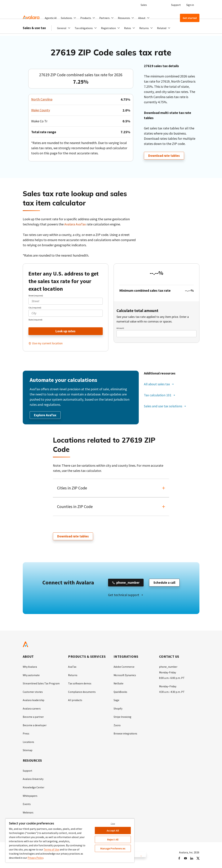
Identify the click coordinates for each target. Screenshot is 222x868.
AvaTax (72, 667)
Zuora (117, 725)
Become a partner (33, 717)
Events (27, 803)
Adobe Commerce (124, 667)
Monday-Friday (168, 673)
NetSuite (119, 684)
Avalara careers (32, 709)
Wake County (41, 110)
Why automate (31, 676)
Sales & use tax (34, 35)
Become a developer (35, 725)
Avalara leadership (34, 700)
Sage (116, 700)
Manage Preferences (113, 848)
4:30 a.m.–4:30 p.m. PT (172, 692)
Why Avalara (30, 667)
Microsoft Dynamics (125, 676)
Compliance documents (82, 692)
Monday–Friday (168, 687)
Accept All (113, 830)
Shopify (118, 709)
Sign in (190, 5)
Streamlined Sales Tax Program (41, 684)
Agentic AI (51, 18)
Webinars (28, 812)
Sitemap (28, 750)
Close (113, 824)
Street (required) (36, 295)
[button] (69, 18)
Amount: (120, 328)
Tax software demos (80, 684)
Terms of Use (51, 849)
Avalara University (33, 779)
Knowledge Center (34, 787)
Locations (29, 742)
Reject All (113, 839)
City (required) (35, 307)
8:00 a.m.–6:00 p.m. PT (172, 678)
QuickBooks (120, 692)
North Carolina (42, 99)
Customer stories (33, 692)
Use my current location (47, 343)
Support (176, 5)
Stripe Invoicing (123, 717)
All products (75, 700)
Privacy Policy (35, 858)
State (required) (35, 319)
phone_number (168, 667)
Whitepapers (30, 795)
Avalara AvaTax (75, 224)
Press (26, 733)
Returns (73, 676)
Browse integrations (126, 733)
